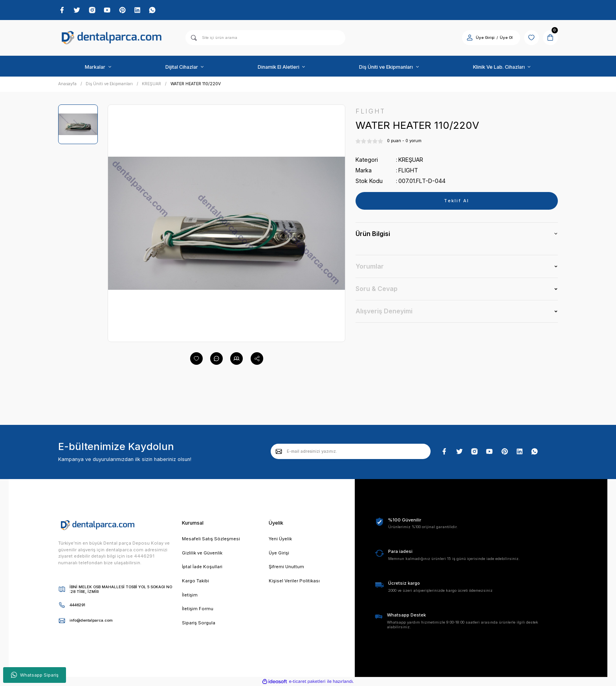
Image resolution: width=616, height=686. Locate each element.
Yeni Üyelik (280, 539)
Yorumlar (370, 266)
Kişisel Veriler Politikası (294, 581)
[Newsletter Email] (351, 451)
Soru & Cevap (377, 289)
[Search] (265, 38)
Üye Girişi (279, 553)
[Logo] (112, 38)
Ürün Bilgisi (373, 234)
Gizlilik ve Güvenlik (202, 553)
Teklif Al (456, 201)
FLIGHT (408, 170)
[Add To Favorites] (196, 359)
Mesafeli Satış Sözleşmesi (211, 539)
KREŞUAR (411, 160)
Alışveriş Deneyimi (384, 311)
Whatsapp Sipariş (35, 675)
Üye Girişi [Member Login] (485, 38)
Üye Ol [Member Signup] (506, 38)
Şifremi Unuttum (286, 567)
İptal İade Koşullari (202, 567)
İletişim (190, 595)
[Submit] (279, 451)
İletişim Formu (198, 609)
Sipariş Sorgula (199, 623)
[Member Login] (470, 38)
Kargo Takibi (195, 581)
